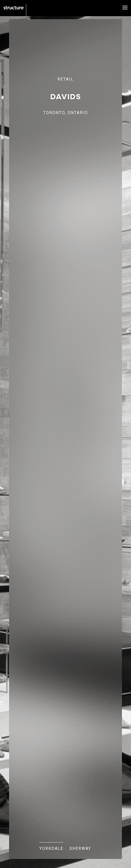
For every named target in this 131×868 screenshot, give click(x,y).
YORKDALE (51, 848)
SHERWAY (80, 848)
